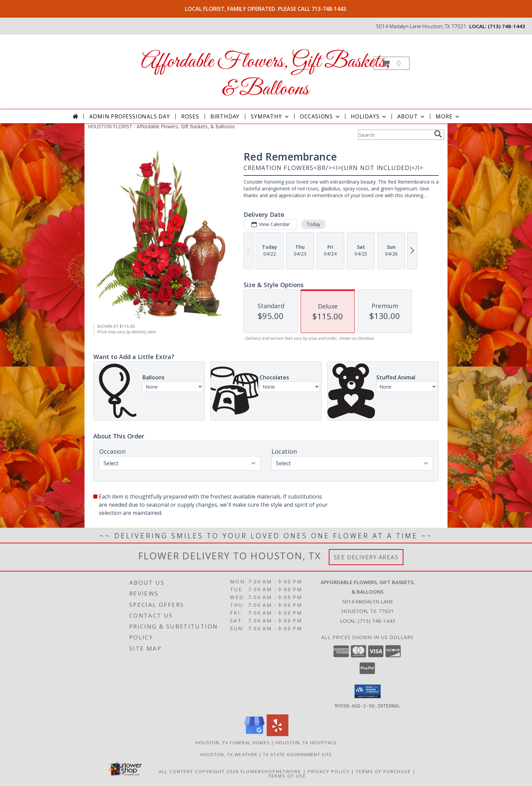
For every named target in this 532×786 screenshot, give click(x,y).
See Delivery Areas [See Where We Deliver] (366, 557)
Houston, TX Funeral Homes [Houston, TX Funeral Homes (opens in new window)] (233, 742)
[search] (438, 134)
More (448, 116)
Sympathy (270, 116)
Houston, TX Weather (229, 754)
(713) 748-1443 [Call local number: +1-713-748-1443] (507, 26)
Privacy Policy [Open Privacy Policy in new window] (329, 771)
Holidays (369, 116)
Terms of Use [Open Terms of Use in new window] (287, 775)
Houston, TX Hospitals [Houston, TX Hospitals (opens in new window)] (306, 742)
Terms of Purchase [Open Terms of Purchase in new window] (383, 771)
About (412, 116)
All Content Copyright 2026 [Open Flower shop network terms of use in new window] (199, 771)
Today (313, 224)
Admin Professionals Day (129, 116)
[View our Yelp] (278, 734)
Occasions (320, 116)
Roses (190, 116)
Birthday (225, 116)
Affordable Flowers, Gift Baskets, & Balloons (265, 76)
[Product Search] (395, 135)
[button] (392, 63)
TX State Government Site (297, 754)
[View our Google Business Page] (254, 734)
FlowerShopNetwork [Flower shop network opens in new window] (271, 771)
